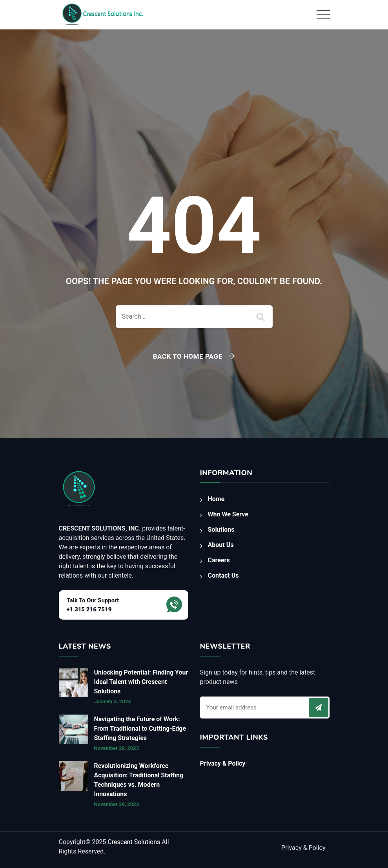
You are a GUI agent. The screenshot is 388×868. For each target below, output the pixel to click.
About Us (221, 545)
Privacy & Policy (223, 763)
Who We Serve (228, 514)
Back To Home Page (188, 356)
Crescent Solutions (135, 842)
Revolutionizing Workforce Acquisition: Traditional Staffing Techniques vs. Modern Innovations (139, 780)
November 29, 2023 (117, 748)
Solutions (221, 530)
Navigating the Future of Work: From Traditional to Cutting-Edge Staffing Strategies (140, 728)
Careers (219, 560)
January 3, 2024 (113, 701)
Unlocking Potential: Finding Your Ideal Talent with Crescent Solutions (141, 682)
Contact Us (223, 575)
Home (216, 499)
